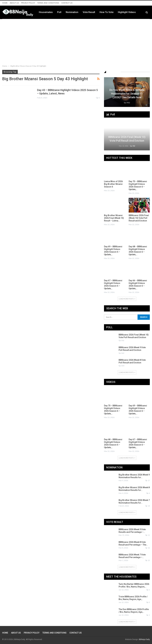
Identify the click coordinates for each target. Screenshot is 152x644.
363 (121, 353)
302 (133, 146)
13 (147, 560)
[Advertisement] (76, 41)
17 (147, 480)
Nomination (90, 12)
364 (121, 366)
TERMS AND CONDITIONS (48, 3)
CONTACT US (67, 3)
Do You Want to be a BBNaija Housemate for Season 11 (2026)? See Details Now (127, 94)
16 (147, 548)
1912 (127, 103)
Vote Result (107, 12)
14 (147, 506)
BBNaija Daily (144, 639)
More (139, 12)
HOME (5, 3)
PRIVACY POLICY (28, 3)
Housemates (64, 12)
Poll (77, 12)
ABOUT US (14, 3)
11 (147, 535)
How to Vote (125, 12)
